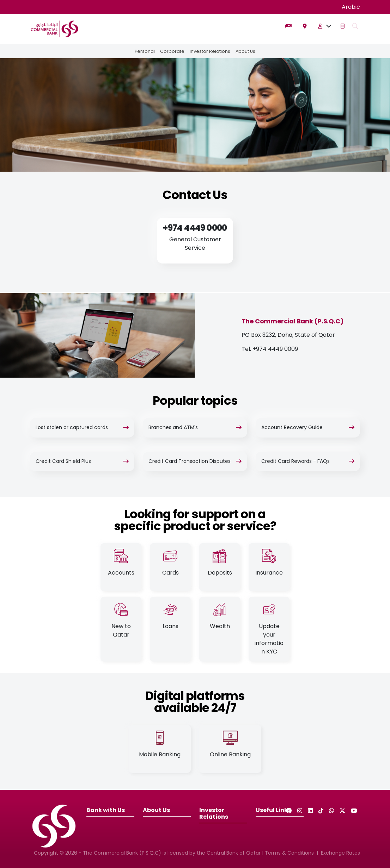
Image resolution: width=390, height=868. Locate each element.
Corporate (172, 51)
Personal (144, 51)
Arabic (351, 7)
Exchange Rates (340, 853)
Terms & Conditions (289, 853)
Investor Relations (210, 51)
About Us (246, 51)
